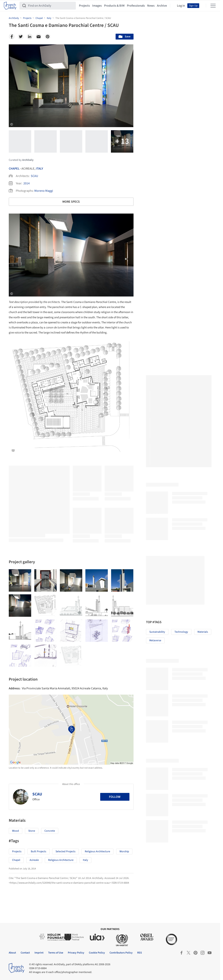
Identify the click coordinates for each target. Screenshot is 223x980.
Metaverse (155, 640)
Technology (181, 632)
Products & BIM (114, 6)
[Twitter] (21, 37)
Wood (15, 831)
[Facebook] (12, 37)
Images (97, 6)
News (151, 6)
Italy (39, 169)
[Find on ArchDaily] (51, 6)
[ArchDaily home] (10, 6)
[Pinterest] (48, 37)
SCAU (34, 176)
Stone (32, 831)
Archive (162, 6)
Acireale (34, 860)
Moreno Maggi (44, 191)
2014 (27, 183)
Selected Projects (65, 852)
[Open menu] (213, 6)
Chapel (14, 169)
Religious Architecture (97, 852)
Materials (203, 632)
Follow (115, 797)
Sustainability (157, 632)
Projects (84, 6)
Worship (124, 852)
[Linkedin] (30, 37)
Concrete (50, 831)
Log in (181, 6)
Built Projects (38, 852)
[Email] (39, 37)
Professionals (136, 6)
